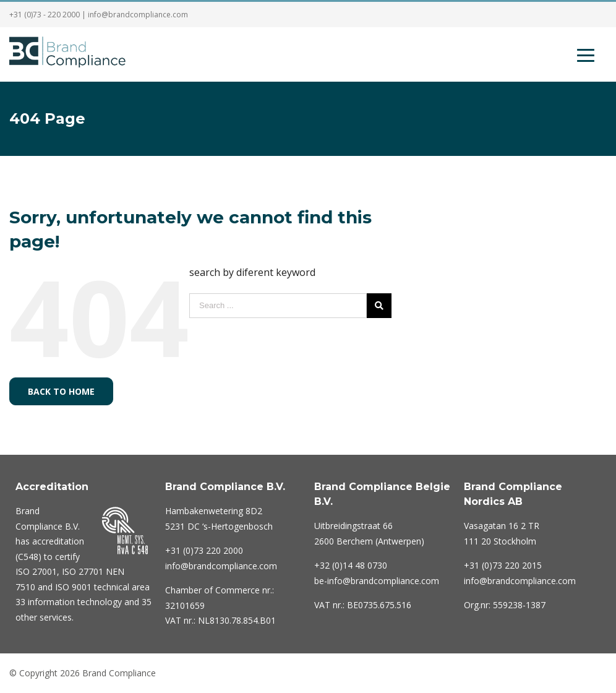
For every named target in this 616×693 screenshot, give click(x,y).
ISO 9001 (73, 587)
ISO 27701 (83, 571)
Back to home (61, 391)
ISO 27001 (36, 571)
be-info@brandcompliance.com (377, 581)
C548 (28, 557)
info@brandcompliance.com (138, 15)
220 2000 (204, 550)
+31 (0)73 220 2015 (503, 565)
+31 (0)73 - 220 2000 (45, 15)
